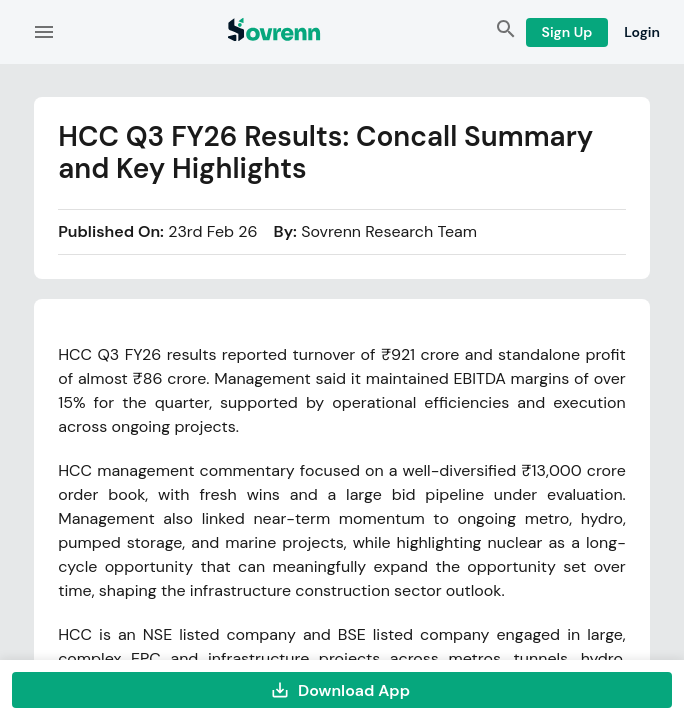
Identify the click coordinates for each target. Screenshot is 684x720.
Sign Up (567, 32)
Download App (342, 690)
